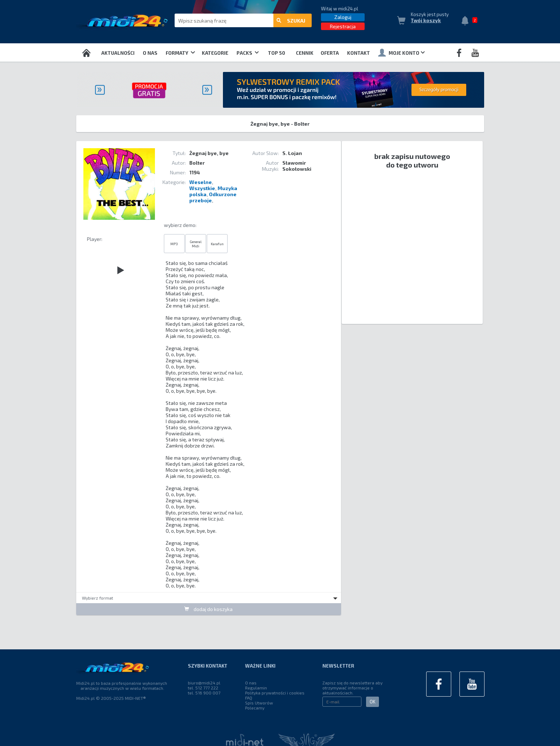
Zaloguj (343, 17)
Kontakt (359, 53)
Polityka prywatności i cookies (275, 693)
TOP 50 (277, 53)
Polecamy (255, 708)
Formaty (180, 53)
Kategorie (215, 53)
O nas (150, 53)
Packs (248, 53)
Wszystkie (202, 188)
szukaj (291, 21)
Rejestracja (343, 26)
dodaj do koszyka (208, 609)
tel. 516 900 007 (204, 693)
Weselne (201, 182)
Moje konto (401, 53)
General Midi (196, 244)
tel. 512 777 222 (203, 688)
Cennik (305, 53)
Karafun (217, 244)
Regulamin (256, 688)
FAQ (249, 698)
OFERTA (330, 53)
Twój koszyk (426, 20)
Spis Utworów (259, 703)
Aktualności (118, 53)
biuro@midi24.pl (204, 683)
